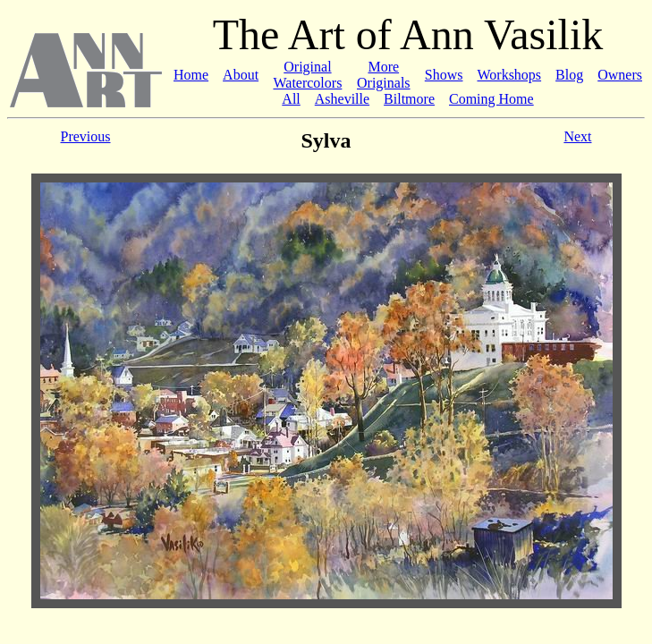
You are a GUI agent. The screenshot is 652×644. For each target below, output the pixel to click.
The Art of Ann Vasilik (408, 34)
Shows (444, 75)
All (291, 99)
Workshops (509, 75)
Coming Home (491, 99)
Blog (569, 75)
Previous (86, 136)
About (241, 75)
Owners (620, 75)
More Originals (384, 75)
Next (577, 136)
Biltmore (409, 99)
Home (191, 75)
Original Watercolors (307, 75)
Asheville (342, 99)
